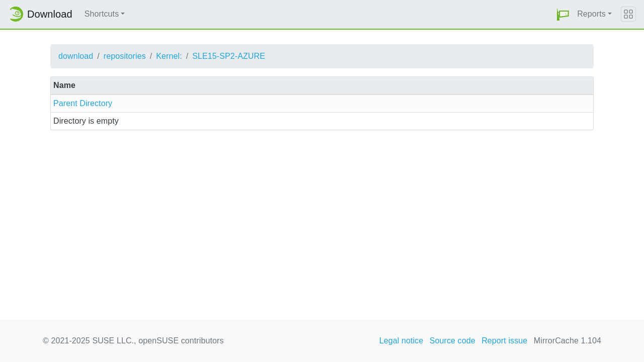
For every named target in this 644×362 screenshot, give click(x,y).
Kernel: (169, 56)
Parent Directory (83, 103)
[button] (563, 14)
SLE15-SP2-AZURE (229, 56)
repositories (125, 56)
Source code (453, 341)
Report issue (504, 341)
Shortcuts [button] (102, 14)
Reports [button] (591, 14)
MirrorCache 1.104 (568, 341)
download (76, 56)
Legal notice (401, 341)
